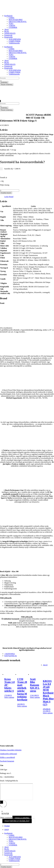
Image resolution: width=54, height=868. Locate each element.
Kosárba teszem (6, 193)
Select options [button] (9, 697)
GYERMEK (13, 27)
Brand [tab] (11, 197)
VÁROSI (12, 25)
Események (8, 35)
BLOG (7, 31)
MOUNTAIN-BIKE (16, 20)
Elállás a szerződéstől (7, 757)
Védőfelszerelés (14, 43)
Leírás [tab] (6, 197)
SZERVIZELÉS (10, 33)
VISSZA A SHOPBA (22, 818)
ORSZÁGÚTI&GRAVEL (18, 22)
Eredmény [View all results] (4, 82)
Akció (6, 29)
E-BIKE (11, 18)
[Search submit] (1, 81)
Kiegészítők (8, 37)
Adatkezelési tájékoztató (8, 754)
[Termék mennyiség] (10, 191)
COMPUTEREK (15, 41)
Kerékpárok (8, 16)
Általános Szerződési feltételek (11, 750)
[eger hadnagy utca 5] (16, 792)
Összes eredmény (7, 85)
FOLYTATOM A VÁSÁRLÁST (17, 821)
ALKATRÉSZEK (15, 39)
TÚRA (11, 24)
